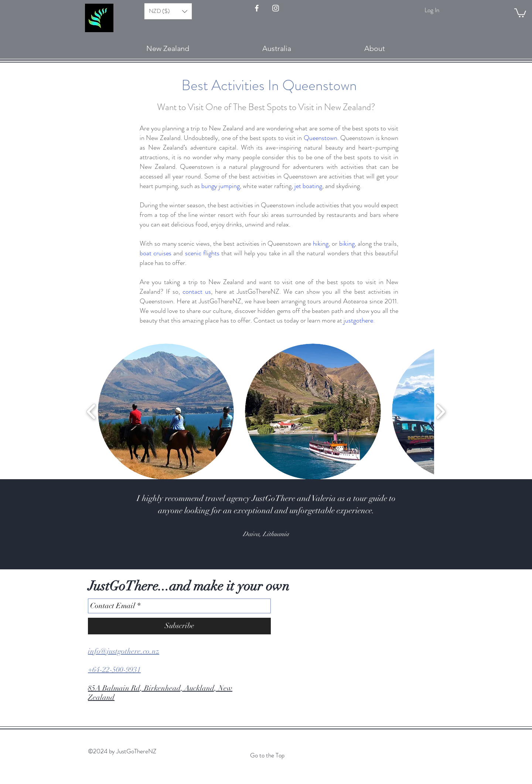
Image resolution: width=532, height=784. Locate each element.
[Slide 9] (293, 551)
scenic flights (202, 253)
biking (347, 243)
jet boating (308, 186)
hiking (321, 243)
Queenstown (320, 138)
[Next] (490, 524)
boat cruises (156, 253)
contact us (197, 292)
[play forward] (441, 412)
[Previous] (42, 524)
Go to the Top (267, 755)
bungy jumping (221, 186)
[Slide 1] (239, 551)
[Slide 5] (266, 551)
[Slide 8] (286, 551)
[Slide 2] (246, 551)
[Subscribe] (179, 626)
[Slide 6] (273, 551)
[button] (520, 12)
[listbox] (168, 11)
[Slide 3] (253, 551)
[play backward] (91, 412)
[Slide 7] (279, 551)
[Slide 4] (259, 551)
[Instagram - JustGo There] (276, 8)
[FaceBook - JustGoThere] (257, 8)
